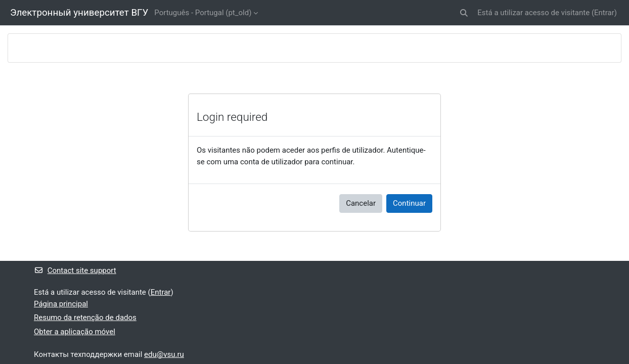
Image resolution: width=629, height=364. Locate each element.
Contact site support (75, 270)
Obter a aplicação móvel (75, 332)
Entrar (604, 13)
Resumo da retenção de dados (85, 317)
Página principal (61, 304)
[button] (464, 13)
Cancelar (361, 203)
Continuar (409, 203)
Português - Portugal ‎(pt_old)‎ (203, 13)
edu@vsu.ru (164, 354)
